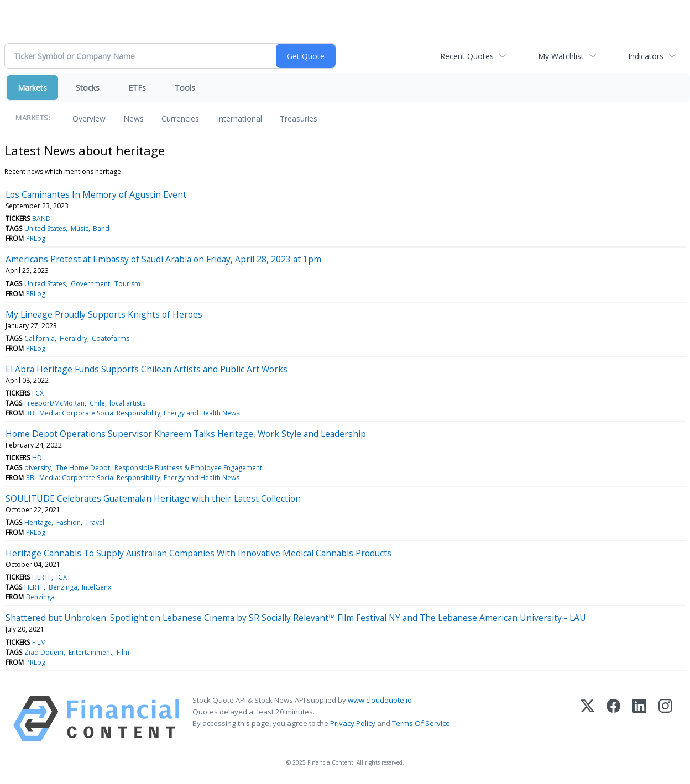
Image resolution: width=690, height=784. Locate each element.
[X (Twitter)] (587, 719)
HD (37, 458)
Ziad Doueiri (44, 652)
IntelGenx (96, 587)
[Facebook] (613, 719)
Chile (97, 403)
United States (45, 228)
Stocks (88, 88)
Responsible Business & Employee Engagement (188, 468)
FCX (38, 393)
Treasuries (299, 119)
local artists (127, 403)
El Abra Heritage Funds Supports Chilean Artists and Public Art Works (147, 369)
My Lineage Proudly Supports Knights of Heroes (104, 314)
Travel (95, 522)
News (134, 119)
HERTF (42, 577)
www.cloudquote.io (380, 700)
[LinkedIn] (639, 719)
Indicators (646, 56)
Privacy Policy (353, 723)
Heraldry (74, 338)
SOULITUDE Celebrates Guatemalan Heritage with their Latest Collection (153, 498)
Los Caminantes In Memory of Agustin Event (96, 194)
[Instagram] (665, 719)
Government (90, 284)
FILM (39, 642)
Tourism (127, 284)
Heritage (38, 522)
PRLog (36, 238)
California (40, 338)
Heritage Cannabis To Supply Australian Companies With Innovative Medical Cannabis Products (198, 553)
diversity (38, 468)
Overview (89, 119)
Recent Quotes (467, 56)
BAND (41, 219)
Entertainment (90, 652)
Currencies (180, 119)
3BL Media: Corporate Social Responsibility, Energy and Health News (133, 413)
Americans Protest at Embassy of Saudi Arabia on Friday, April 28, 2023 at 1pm (163, 259)
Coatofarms (111, 338)
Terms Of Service (421, 723)
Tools (185, 88)
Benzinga (63, 587)
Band (101, 228)
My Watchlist (561, 56)
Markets (32, 88)
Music (80, 228)
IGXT (64, 577)
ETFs (137, 88)
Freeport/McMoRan (54, 403)
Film (123, 652)
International (239, 119)
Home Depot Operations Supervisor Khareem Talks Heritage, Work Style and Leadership (186, 434)
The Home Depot (83, 468)
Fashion (69, 522)
